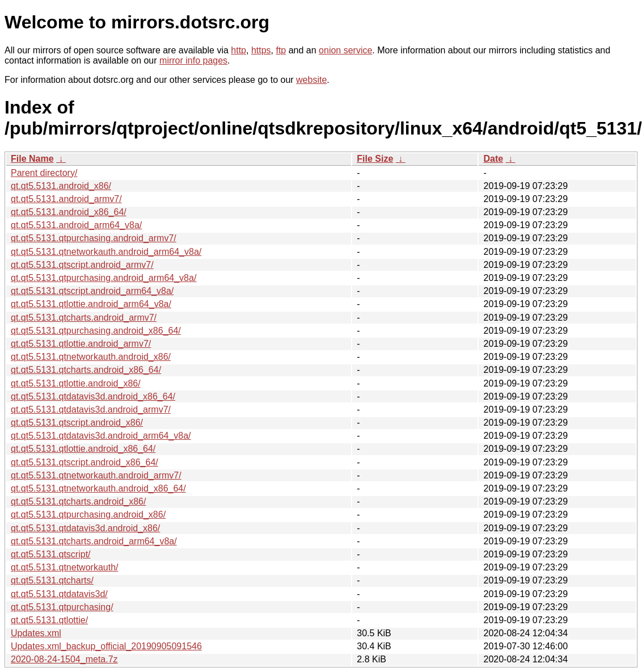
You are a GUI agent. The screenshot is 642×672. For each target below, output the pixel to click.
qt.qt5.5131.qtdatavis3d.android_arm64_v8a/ (101, 436)
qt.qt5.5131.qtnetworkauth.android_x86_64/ (98, 488)
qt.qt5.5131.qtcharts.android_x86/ (78, 501)
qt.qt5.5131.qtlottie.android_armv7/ (81, 344)
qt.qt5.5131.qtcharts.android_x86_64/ (86, 370)
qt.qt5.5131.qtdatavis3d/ (59, 594)
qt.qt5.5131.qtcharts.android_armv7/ (84, 318)
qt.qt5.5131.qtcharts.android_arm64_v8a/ (94, 541)
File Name (32, 159)
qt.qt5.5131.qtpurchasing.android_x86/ (88, 514)
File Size (375, 159)
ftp (281, 50)
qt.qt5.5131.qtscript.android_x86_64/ (85, 462)
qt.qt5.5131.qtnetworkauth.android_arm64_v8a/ (106, 252)
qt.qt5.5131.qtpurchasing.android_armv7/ (94, 238)
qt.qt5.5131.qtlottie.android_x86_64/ (83, 449)
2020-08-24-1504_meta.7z (64, 659)
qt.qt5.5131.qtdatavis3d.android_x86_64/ (93, 396)
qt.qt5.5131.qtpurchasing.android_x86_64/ (96, 331)
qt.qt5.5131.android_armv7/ (66, 199)
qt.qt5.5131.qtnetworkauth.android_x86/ (91, 357)
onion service (345, 50)
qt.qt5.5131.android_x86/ (61, 186)
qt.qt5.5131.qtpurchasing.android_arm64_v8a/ (104, 278)
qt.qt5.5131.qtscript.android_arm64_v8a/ (92, 291)
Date (493, 159)
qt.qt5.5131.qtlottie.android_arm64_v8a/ (91, 304)
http (238, 50)
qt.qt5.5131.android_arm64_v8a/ (76, 225)
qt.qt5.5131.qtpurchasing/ (62, 607)
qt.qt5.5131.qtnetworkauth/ (64, 567)
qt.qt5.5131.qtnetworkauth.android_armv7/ (96, 475)
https (261, 50)
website (311, 80)
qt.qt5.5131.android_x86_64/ (69, 212)
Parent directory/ (44, 173)
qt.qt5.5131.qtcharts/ (52, 580)
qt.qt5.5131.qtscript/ (51, 554)
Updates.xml (36, 633)
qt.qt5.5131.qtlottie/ (49, 620)
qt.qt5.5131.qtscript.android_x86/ (77, 423)
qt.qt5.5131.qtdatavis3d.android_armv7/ (91, 409)
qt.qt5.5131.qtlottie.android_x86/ (76, 383)
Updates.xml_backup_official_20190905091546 (106, 646)
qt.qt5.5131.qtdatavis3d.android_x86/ (85, 528)
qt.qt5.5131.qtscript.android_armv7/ (82, 265)
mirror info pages (193, 60)
